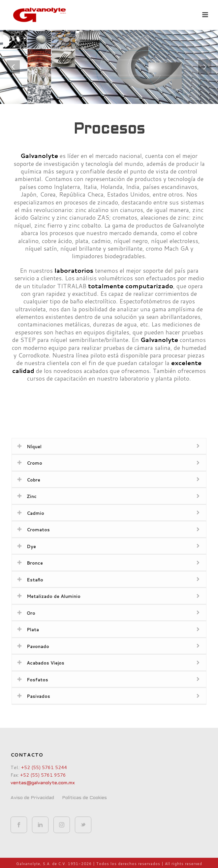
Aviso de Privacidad (32, 798)
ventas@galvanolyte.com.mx (43, 783)
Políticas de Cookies (84, 798)
